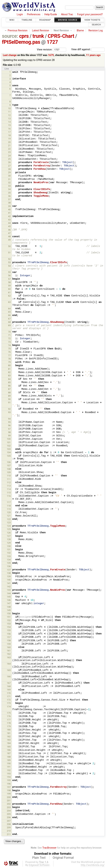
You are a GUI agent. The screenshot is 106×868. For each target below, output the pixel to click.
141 (9, 583)
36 (9, 196)
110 (9, 476)
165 (9, 670)
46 (9, 230)
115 (9, 493)
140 (9, 580)
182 (9, 737)
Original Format (63, 858)
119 (9, 509)
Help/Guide (51, 14)
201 (9, 801)
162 (9, 654)
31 (9, 179)
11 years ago (93, 55)
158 (9, 640)
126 (9, 533)
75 (9, 349)
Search (96, 25)
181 (9, 733)
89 (9, 396)
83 (9, 376)
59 (9, 286)
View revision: (45, 49)
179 (9, 726)
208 (9, 824)
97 (9, 429)
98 (9, 432)
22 (9, 149)
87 (9, 389)
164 (9, 664)
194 (9, 777)
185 (9, 747)
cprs (24, 36)
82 (9, 372)
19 (9, 139)
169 (9, 690)
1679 (51, 55)
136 (9, 566)
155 (9, 630)
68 (9, 322)
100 (9, 439)
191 (9, 767)
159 (9, 644)
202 (9, 804)
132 (9, 553)
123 (9, 523)
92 (9, 409)
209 (9, 827)
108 (9, 469)
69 (9, 325)
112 (9, 482)
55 (9, 272)
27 (9, 166)
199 (9, 794)
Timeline (27, 20)
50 (9, 246)
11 (9, 112)
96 (9, 425)
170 (9, 693)
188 (9, 757)
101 (9, 442)
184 (9, 743)
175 (9, 713)
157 (9, 637)
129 (9, 543)
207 (9, 821)
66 (9, 315)
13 (9, 119)
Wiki (12, 20)
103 (9, 449)
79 (9, 362)
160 (9, 647)
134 (9, 560)
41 (9, 213)
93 (9, 412)
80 (9, 365)
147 (9, 603)
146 (9, 600)
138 (9, 573)
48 (9, 236)
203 (9, 807)
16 (9, 129)
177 (9, 720)
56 (9, 275)
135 (9, 563)
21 (9, 145)
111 (9, 479)
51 (9, 253)
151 (9, 617)
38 (9, 203)
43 (9, 220)
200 (9, 797)
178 (9, 723)
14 (9, 122)
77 (9, 355)
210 (9, 831)
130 (9, 546)
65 (9, 312)
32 (9, 183)
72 (9, 338)
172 (9, 700)
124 (9, 526)
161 (9, 651)
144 (9, 593)
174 (9, 707)
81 (9, 369)
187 (9, 753)
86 (9, 386)
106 (9, 462)
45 (9, 226)
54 (9, 266)
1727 (52, 42)
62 (9, 296)
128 (9, 539)
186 (9, 750)
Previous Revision (18, 31)
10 (9, 108)
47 (9, 233)
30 (9, 176)
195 (9, 780)
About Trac (67, 14)
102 (9, 446)
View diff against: (88, 49)
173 (9, 703)
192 (9, 770)
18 (9, 135)
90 (9, 399)
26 (9, 162)
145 (9, 597)
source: (10, 36)
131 (9, 549)
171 (9, 696)
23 (9, 152)
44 (9, 223)
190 (9, 763)
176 (9, 716)
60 (9, 289)
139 (9, 576)
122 (9, 519)
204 (9, 811)
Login (20, 14)
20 (9, 142)
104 (9, 452)
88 (9, 393)
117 (9, 502)
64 (9, 309)
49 (9, 240)
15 (9, 125)
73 (9, 342)
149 (9, 610)
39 (9, 206)
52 (9, 259)
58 (9, 282)
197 (9, 787)
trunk (38, 36)
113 (9, 486)
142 (9, 587)
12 (9, 115)
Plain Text (39, 858)
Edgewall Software (39, 865)
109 (9, 472)
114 (9, 489)
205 (9, 814)
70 (9, 332)
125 (9, 529)
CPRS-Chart (61, 36)
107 (9, 465)
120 (9, 512)
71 (9, 335)
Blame (80, 31)
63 (9, 302)
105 (9, 456)
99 (9, 436)
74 (9, 345)
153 (9, 624)
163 (9, 657)
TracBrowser (49, 848)
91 (9, 403)
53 (9, 262)
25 (9, 159)
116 (9, 496)
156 (9, 634)
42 (9, 216)
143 (9, 590)
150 (9, 614)
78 (9, 359)
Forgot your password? (90, 14)
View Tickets (92, 20)
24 (9, 156)
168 (9, 686)
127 (9, 536)
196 (9, 784)
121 (9, 516)
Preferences (34, 14)
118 (9, 506)
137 (9, 570)
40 (9, 210)
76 (9, 352)
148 (9, 607)
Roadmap (45, 20)
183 (9, 740)
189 (9, 760)
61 (9, 292)
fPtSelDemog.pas (21, 42)
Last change (10, 55)
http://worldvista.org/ (93, 865)
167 (9, 683)
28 (9, 169)
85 (9, 382)
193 (9, 774)
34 (9, 189)
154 (9, 627)
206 (9, 817)
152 (9, 620)
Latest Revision (41, 31)
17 (9, 132)
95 (9, 422)
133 (9, 556)
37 (9, 199)
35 (9, 193)
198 (9, 790)
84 (9, 379)
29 (9, 172)
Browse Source (68, 20)
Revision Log (96, 31)
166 (9, 677)
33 (9, 186)
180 (9, 730)
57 (9, 279)
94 (9, 419)
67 (9, 319)
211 (9, 834)
